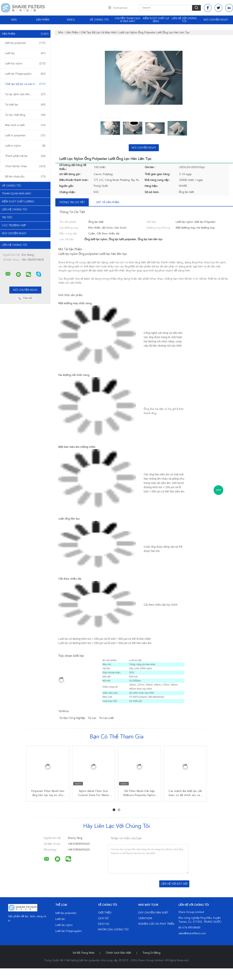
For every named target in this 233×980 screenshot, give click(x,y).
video (71, 20)
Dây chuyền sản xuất (153, 913)
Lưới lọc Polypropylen (25, 74)
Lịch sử (103, 918)
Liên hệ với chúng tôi (184, 20)
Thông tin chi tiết (72, 202)
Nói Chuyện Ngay (216, 20)
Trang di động (151, 953)
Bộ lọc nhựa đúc (25, 177)
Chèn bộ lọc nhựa (25, 166)
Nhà (14, 20)
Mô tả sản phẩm (108, 202)
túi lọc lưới (106, 718)
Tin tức (7, 218)
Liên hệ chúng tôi (14, 210)
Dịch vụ (104, 924)
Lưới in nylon (25, 146)
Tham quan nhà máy (17, 194)
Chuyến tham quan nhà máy (128, 20)
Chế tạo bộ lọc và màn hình (25, 84)
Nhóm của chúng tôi (113, 930)
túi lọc (92, 718)
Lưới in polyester (25, 136)
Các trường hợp (14, 225)
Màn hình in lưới (25, 125)
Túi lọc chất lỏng (25, 115)
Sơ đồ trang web (83, 953)
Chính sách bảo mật (118, 953)
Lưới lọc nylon (25, 64)
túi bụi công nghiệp (72, 718)
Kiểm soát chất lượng (156, 20)
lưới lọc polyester (25, 43)
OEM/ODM (145, 918)
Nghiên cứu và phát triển (156, 924)
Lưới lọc (25, 53)
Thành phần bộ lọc (25, 156)
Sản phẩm (43, 20)
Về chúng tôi (99, 20)
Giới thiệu (105, 913)
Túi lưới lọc (25, 105)
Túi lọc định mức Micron (25, 94)
